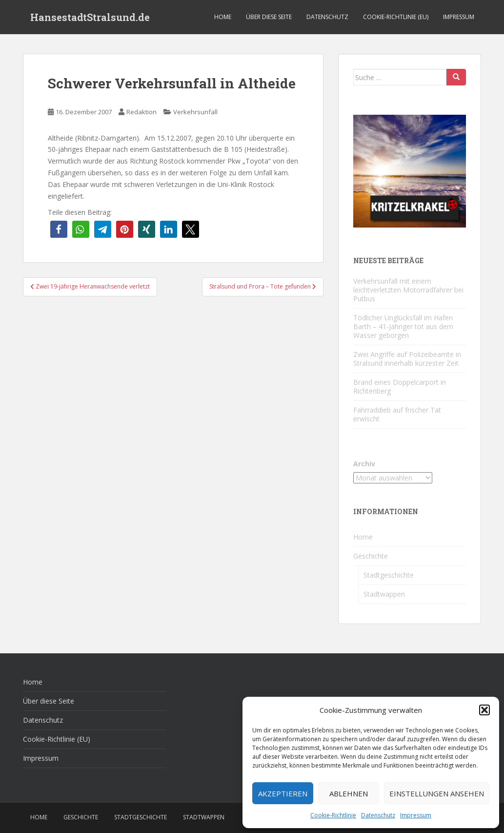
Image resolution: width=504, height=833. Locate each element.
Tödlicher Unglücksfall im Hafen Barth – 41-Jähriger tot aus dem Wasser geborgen (403, 326)
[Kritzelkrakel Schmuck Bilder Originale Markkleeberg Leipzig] (410, 170)
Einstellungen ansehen (437, 793)
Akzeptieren (283, 793)
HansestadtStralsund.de (90, 17)
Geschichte (371, 556)
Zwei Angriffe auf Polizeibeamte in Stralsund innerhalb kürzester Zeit (407, 359)
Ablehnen (349, 793)
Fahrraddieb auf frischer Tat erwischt (397, 414)
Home (223, 17)
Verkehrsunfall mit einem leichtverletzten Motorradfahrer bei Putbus (408, 290)
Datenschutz (378, 815)
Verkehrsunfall (195, 112)
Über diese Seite (269, 17)
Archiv (364, 464)
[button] (484, 710)
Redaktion (141, 112)
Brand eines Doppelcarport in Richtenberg (400, 386)
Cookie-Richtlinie (333, 815)
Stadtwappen (384, 594)
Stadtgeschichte (389, 575)
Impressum (416, 815)
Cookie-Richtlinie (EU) (396, 17)
